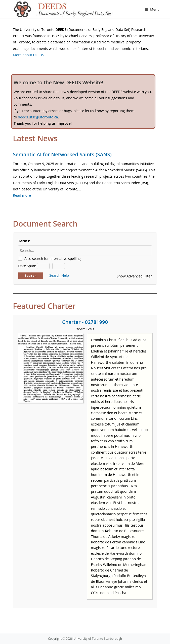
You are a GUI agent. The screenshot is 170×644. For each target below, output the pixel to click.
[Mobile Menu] (152, 9)
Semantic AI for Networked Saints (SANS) (62, 154)
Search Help (59, 275)
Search (31, 276)
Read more (22, 195)
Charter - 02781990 (85, 322)
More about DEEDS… (30, 55)
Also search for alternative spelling (53, 259)
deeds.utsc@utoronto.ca (38, 117)
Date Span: (27, 266)
